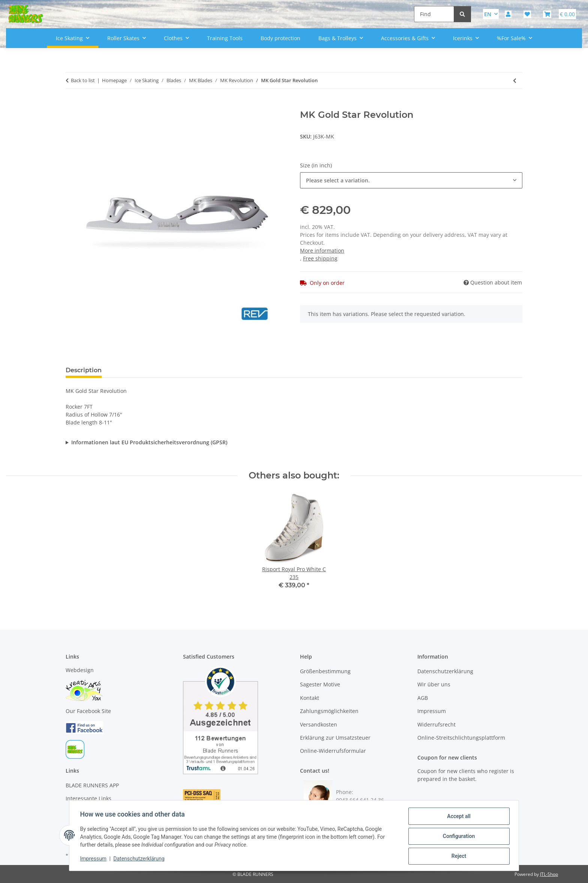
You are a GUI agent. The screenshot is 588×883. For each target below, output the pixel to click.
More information (322, 250)
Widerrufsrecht (436, 724)
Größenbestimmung (325, 671)
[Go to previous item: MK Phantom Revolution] (515, 80)
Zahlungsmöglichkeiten (329, 711)
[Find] (434, 14)
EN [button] (488, 14)
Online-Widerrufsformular (333, 751)
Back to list (83, 80)
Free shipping (320, 258)
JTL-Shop (549, 874)
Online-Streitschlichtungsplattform (461, 738)
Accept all (457, 817)
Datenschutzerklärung (140, 860)
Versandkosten (319, 724)
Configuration (457, 837)
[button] (508, 14)
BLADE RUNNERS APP (92, 785)
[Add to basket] (72, 105)
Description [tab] (84, 370)
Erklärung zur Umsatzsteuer (335, 738)
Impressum (94, 860)
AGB (423, 698)
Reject (457, 856)
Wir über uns (434, 684)
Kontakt (310, 698)
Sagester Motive (320, 684)
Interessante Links (88, 798)
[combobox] (411, 180)
